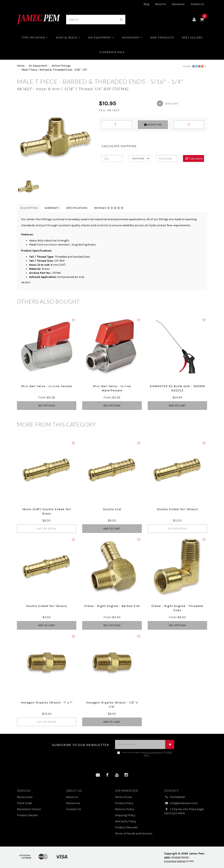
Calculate (194, 158)
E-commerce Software (175, 861)
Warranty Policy (126, 821)
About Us (161, 4)
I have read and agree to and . (145, 754)
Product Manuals (126, 827)
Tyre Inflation (35, 38)
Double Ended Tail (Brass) (177, 509)
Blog (146, 4)
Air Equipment (101, 38)
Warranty (52, 208)
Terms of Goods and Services (134, 833)
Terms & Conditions (152, 752)
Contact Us (197, 4)
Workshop (132, 38)
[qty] (112, 158)
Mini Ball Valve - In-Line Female (47, 386)
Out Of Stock (47, 529)
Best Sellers (192, 38)
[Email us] (98, 775)
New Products (162, 38)
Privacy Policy (124, 803)
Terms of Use (123, 797)
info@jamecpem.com (181, 803)
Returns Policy (125, 809)
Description (29, 208)
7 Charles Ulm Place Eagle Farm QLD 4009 (184, 811)
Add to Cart (177, 405)
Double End (112, 509)
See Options (47, 405)
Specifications (77, 208)
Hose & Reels (68, 38)
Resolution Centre (29, 809)
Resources (178, 4)
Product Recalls (27, 815)
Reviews (109, 208)
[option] (55, 137)
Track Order (25, 803)
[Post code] (166, 158)
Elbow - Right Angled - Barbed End (112, 606)
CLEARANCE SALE (112, 52)
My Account (25, 797)
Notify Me (153, 125)
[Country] (139, 158)
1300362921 (175, 797)
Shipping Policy (125, 815)
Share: (194, 66)
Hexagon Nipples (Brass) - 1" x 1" (47, 702)
